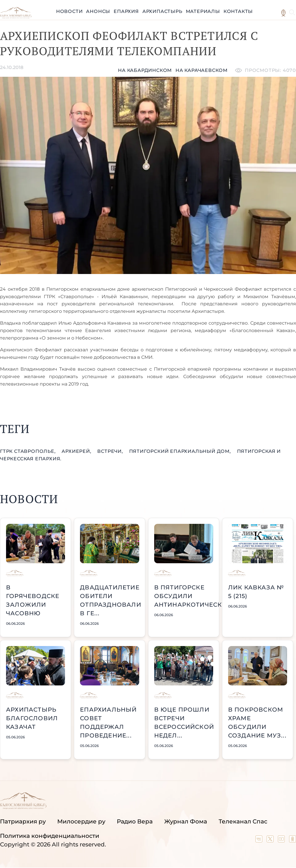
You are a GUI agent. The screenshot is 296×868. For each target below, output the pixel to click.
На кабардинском (145, 70)
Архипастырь (162, 11)
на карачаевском (202, 70)
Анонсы (98, 11)
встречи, (111, 451)
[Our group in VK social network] (260, 840)
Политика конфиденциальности (50, 836)
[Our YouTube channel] (282, 840)
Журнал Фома (186, 821)
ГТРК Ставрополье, (28, 451)
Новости (69, 11)
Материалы (203, 11)
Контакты (238, 11)
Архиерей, (77, 451)
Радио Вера (135, 821)
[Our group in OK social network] (293, 840)
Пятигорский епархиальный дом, (181, 451)
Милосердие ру (81, 821)
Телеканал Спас (243, 821)
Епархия (126, 11)
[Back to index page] (16, 17)
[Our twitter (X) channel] (271, 840)
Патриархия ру (23, 821)
